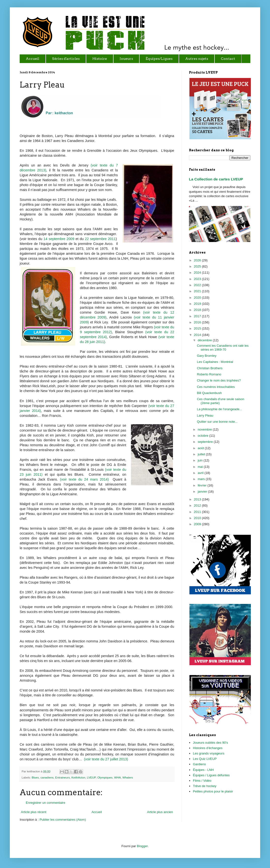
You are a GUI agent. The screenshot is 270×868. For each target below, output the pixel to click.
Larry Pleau (205, 415)
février (203, 485)
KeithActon (78, 777)
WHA (117, 777)
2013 (198, 499)
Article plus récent (34, 812)
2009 (198, 524)
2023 (198, 279)
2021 (198, 291)
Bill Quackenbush (209, 393)
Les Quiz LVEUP (205, 759)
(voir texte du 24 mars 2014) (84, 479)
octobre (204, 436)
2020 (198, 298)
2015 (198, 328)
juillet (202, 454)
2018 (198, 310)
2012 (198, 505)
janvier (203, 491)
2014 (198, 335)
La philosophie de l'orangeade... (219, 409)
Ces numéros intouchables (216, 387)
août (201, 448)
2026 (198, 260)
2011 (198, 512)
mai (201, 467)
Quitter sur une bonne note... (217, 422)
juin (201, 460)
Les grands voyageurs (209, 753)
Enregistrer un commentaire (45, 803)
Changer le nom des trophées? (219, 380)
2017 (198, 316)
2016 (198, 322)
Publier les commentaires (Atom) (63, 820)
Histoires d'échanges (208, 748)
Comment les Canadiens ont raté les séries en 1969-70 (223, 348)
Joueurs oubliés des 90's (210, 743)
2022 (198, 285)
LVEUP (91, 777)
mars (202, 479)
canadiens (47, 777)
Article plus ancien (160, 812)
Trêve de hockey (205, 786)
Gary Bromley (206, 356)
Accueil (97, 812)
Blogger (142, 846)
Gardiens (199, 764)
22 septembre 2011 (100, 239)
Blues (35, 777)
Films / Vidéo (202, 781)
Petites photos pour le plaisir (213, 791)
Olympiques (105, 777)
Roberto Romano (209, 374)
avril (201, 473)
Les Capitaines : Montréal (215, 362)
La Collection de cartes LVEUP (216, 179)
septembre (206, 442)
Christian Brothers (210, 368)
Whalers (128, 777)
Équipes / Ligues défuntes (211, 775)
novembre (205, 429)
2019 (198, 304)
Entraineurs (62, 777)
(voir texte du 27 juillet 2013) (106, 759)
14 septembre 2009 (59, 239)
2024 (198, 273)
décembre (205, 340)
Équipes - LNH (203, 770)
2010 (198, 518)
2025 (198, 266)
